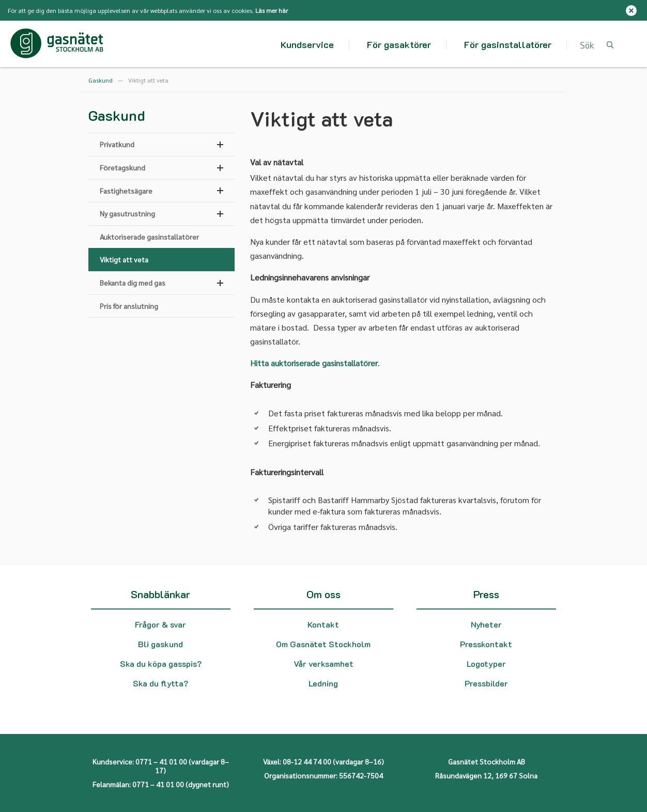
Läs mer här (272, 10)
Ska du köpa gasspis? (161, 663)
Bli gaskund (160, 644)
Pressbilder (486, 683)
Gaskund (101, 80)
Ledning (323, 683)
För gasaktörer (399, 44)
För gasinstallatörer (508, 44)
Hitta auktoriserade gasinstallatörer (314, 363)
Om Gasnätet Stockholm (323, 644)
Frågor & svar (160, 624)
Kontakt (323, 624)
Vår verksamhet (323, 663)
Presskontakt (486, 644)
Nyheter (486, 624)
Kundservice (307, 44)
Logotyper (486, 663)
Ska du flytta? (160, 683)
